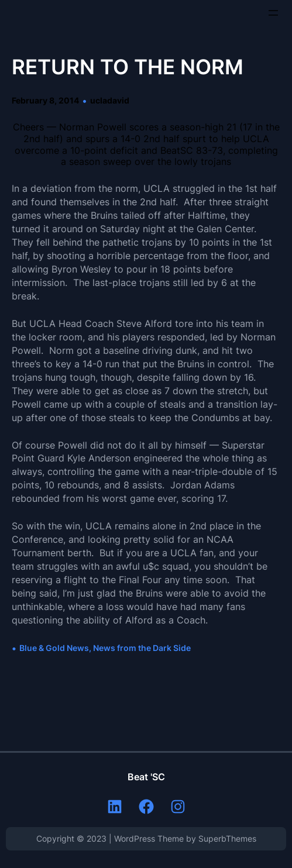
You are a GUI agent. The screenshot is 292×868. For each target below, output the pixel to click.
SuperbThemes (227, 838)
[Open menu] (273, 13)
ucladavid (110, 100)
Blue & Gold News (54, 648)
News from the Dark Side (142, 648)
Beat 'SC (146, 777)
